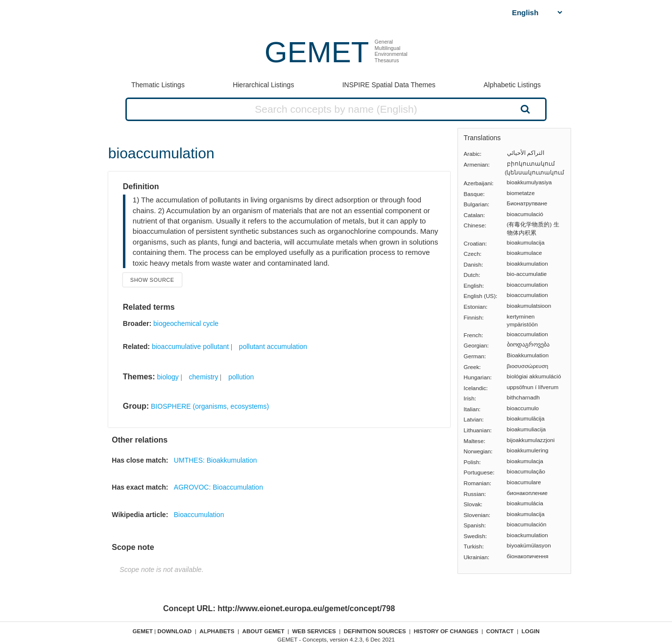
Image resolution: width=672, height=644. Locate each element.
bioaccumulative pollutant (190, 347)
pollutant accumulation (273, 347)
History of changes (446, 631)
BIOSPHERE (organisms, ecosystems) (210, 406)
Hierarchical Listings (263, 85)
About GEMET (264, 631)
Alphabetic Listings (512, 85)
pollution (241, 377)
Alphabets (217, 631)
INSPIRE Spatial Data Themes (389, 85)
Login (531, 631)
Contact (500, 631)
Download (174, 631)
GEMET (317, 52)
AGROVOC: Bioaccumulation (218, 487)
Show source (152, 280)
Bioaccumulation (199, 515)
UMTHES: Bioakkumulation (216, 460)
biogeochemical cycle (186, 323)
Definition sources (375, 631)
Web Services (314, 631)
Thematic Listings (158, 85)
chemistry (204, 377)
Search (524, 109)
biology (168, 377)
